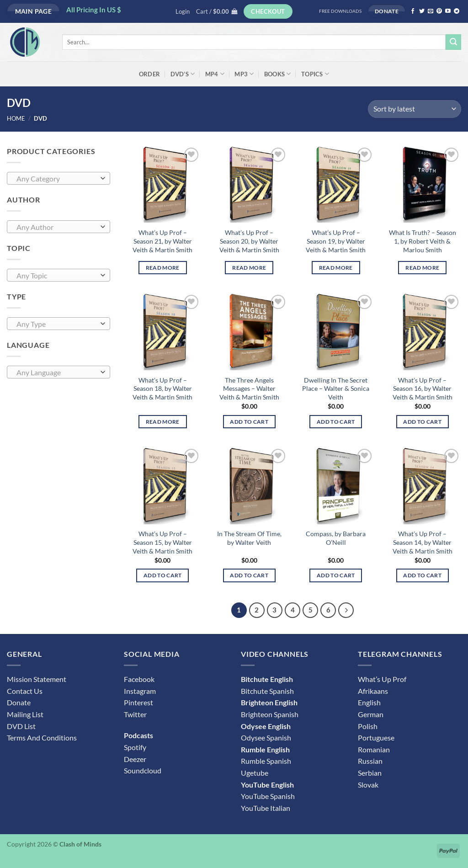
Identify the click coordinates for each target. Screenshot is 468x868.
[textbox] (56, 179)
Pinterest (138, 702)
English (369, 702)
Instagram (140, 691)
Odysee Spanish (266, 738)
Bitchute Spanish (267, 691)
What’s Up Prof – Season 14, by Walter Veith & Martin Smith (423, 542)
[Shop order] (415, 109)
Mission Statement (37, 679)
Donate (19, 702)
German (371, 714)
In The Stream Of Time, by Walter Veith (249, 538)
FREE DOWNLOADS (340, 11)
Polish (368, 726)
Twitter (135, 714)
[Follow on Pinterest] (439, 11)
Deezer (135, 759)
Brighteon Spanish (270, 714)
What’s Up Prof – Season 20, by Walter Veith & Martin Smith (249, 241)
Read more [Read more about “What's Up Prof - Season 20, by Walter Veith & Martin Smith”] (249, 268)
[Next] (346, 610)
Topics (315, 74)
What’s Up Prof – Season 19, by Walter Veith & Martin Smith (336, 241)
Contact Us (25, 691)
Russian (370, 761)
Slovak (368, 785)
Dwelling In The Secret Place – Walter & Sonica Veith (336, 389)
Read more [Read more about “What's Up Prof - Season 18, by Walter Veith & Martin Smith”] (163, 422)
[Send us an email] (431, 11)
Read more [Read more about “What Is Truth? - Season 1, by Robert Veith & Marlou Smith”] (422, 268)
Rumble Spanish (266, 761)
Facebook (139, 679)
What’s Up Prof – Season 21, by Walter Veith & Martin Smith (162, 241)
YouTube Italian (266, 808)
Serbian (370, 773)
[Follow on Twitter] (422, 11)
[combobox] (58, 178)
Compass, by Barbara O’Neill (336, 538)
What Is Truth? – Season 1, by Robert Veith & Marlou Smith (423, 241)
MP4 (215, 74)
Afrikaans (373, 691)
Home (16, 118)
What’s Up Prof (382, 679)
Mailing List (25, 714)
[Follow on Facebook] (413, 11)
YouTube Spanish (268, 796)
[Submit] (453, 42)
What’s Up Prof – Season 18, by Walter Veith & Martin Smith (162, 389)
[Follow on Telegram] (457, 11)
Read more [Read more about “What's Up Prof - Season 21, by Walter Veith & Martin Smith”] (163, 268)
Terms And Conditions (42, 738)
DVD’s (183, 74)
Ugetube (255, 773)
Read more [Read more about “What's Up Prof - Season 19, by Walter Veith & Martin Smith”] (336, 268)
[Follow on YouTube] (448, 11)
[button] (183, 11)
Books (278, 74)
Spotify (135, 747)
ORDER (149, 74)
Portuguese (376, 738)
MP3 (244, 74)
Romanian (374, 749)
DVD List (21, 726)
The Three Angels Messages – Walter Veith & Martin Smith (249, 389)
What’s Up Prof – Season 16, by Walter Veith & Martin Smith (423, 389)
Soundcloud (143, 770)
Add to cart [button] (249, 422)
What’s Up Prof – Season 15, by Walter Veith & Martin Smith (162, 542)
